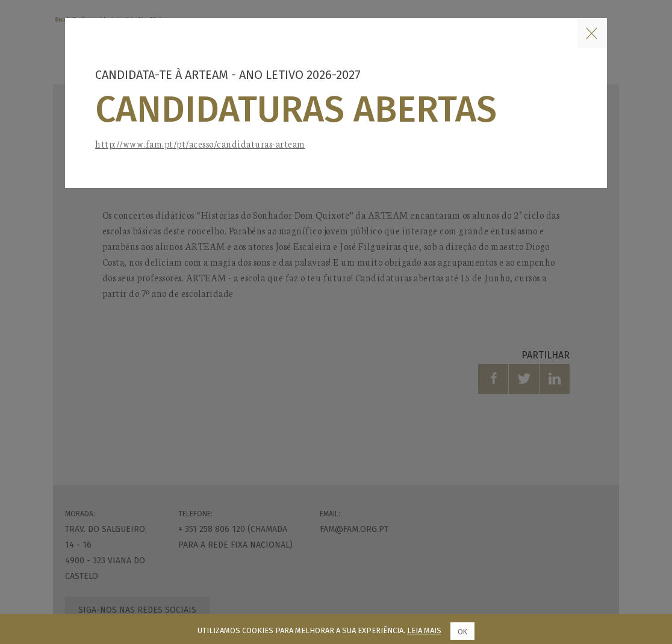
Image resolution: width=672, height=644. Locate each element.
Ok (463, 632)
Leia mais (424, 630)
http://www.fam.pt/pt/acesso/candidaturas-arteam (200, 144)
